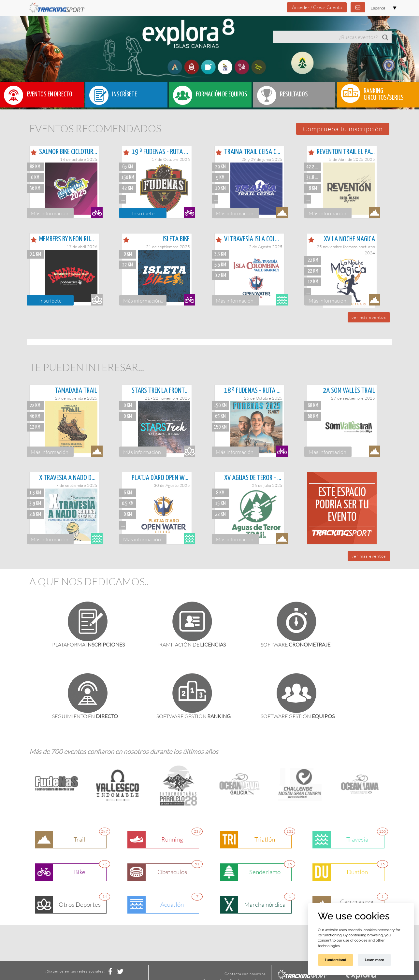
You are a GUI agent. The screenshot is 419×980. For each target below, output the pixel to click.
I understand (336, 960)
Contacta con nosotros (245, 974)
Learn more (374, 960)
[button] (343, 129)
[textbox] (326, 37)
